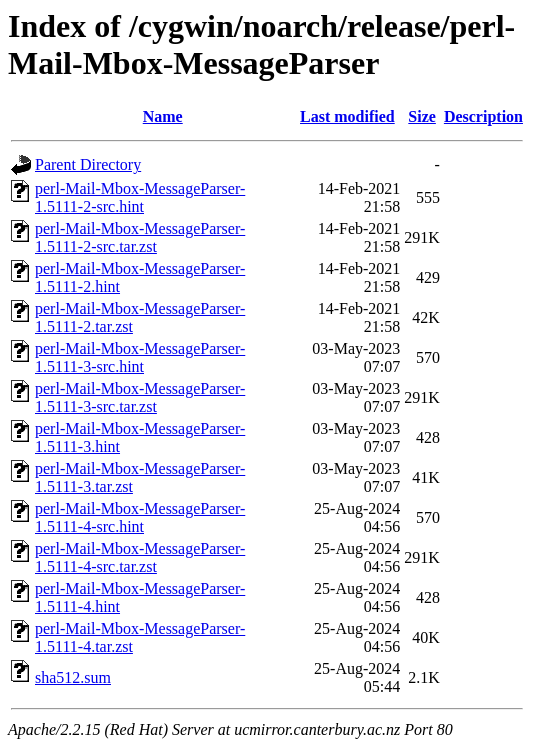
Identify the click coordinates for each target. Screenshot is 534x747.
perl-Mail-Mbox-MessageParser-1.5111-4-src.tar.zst (140, 557)
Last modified (347, 116)
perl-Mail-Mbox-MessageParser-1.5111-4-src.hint (140, 517)
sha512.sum (73, 677)
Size (422, 116)
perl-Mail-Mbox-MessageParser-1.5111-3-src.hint (140, 357)
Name (163, 116)
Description (483, 116)
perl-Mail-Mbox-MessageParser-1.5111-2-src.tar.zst (140, 237)
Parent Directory (88, 164)
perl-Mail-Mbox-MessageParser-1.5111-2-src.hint (140, 197)
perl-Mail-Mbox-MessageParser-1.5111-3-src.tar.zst (140, 397)
